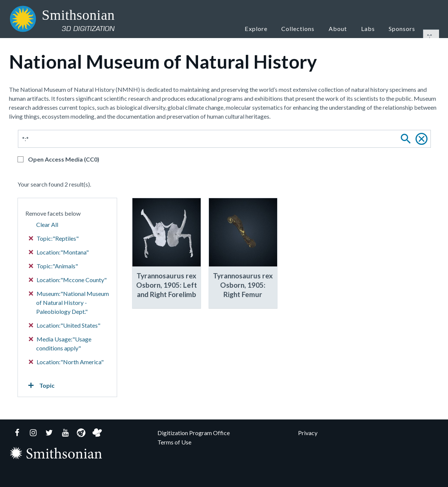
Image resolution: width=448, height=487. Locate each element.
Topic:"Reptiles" (54, 238)
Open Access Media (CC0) (64, 159)
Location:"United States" (65, 325)
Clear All (47, 224)
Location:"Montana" (59, 252)
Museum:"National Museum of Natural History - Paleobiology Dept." (69, 302)
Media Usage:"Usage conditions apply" (60, 344)
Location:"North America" (66, 362)
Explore (266, 28)
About (346, 28)
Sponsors (403, 28)
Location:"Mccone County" (68, 280)
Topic (40, 385)
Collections (307, 28)
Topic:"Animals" (54, 266)
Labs (372, 28)
